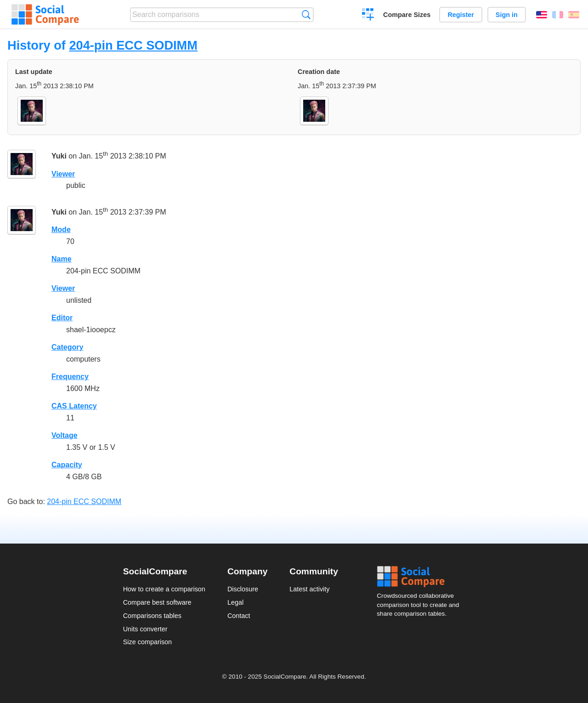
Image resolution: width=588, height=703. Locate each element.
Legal (235, 602)
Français (558, 15)
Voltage (65, 435)
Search (306, 14)
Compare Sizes (407, 15)
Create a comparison (368, 16)
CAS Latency (74, 406)
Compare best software (157, 602)
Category (67, 347)
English (542, 15)
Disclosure (243, 589)
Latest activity (309, 589)
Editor (62, 318)
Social (421, 577)
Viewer (63, 174)
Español (574, 15)
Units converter (145, 629)
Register (461, 15)
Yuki (59, 156)
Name (62, 259)
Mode (61, 230)
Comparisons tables (152, 616)
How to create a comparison (164, 589)
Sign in (507, 15)
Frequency (70, 377)
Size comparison (147, 642)
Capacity (67, 465)
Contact (239, 616)
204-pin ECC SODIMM (133, 45)
